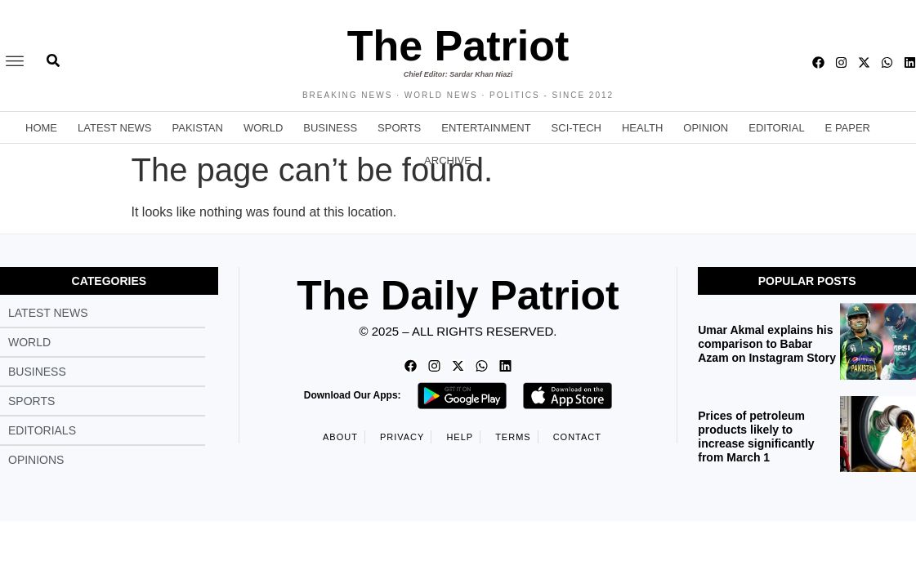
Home (41, 128)
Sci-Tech (576, 128)
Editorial (776, 128)
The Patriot (458, 46)
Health (642, 128)
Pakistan (198, 128)
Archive (448, 160)
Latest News (115, 128)
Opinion (706, 128)
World (263, 128)
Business (330, 128)
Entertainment (486, 128)
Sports (399, 128)
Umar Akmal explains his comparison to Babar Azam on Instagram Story (767, 344)
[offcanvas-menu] (15, 62)
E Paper (848, 128)
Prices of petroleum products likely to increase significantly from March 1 (756, 436)
